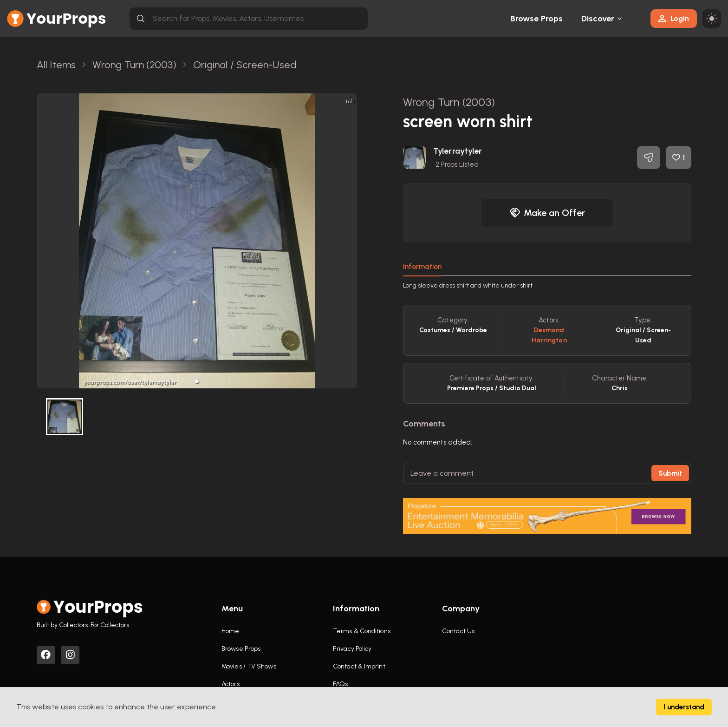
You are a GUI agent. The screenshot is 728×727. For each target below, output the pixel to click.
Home (230, 631)
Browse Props (536, 19)
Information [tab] (422, 267)
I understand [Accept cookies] (684, 707)
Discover (598, 19)
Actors (231, 684)
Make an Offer (547, 213)
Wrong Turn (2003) (449, 102)
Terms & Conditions (362, 631)
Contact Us (458, 631)
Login (674, 18)
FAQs (340, 684)
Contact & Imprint (359, 666)
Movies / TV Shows (249, 666)
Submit (670, 473)
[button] (197, 381)
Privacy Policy (352, 649)
